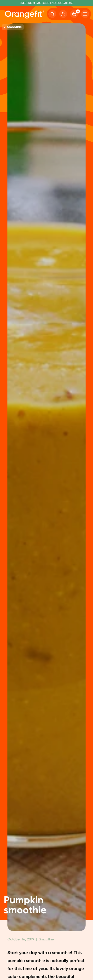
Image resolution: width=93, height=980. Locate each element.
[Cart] (74, 14)
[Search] (52, 14)
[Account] (63, 14)
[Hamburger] (85, 14)
